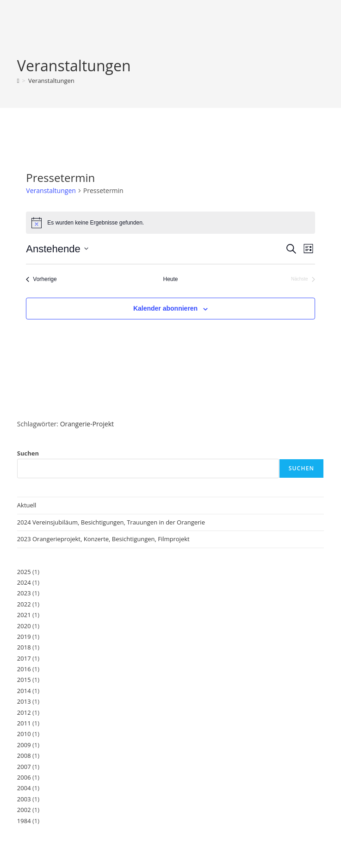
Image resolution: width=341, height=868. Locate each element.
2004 (24, 788)
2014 (24, 691)
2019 (24, 637)
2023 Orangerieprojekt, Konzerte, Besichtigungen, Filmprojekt (104, 539)
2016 (24, 669)
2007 (24, 767)
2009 (24, 745)
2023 (24, 593)
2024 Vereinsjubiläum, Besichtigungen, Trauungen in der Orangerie (111, 522)
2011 (24, 723)
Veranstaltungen (51, 81)
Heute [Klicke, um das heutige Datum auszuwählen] (170, 279)
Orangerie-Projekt (87, 424)
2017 (24, 658)
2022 (24, 604)
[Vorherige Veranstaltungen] (41, 279)
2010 (24, 734)
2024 (24, 582)
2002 (24, 810)
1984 (24, 821)
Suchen (28, 453)
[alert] (170, 223)
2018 (24, 647)
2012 (24, 712)
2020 (24, 626)
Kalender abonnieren (165, 308)
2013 (24, 701)
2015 (24, 680)
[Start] (18, 81)
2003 (24, 799)
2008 (24, 756)
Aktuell (27, 505)
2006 (24, 777)
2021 (24, 615)
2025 (24, 572)
